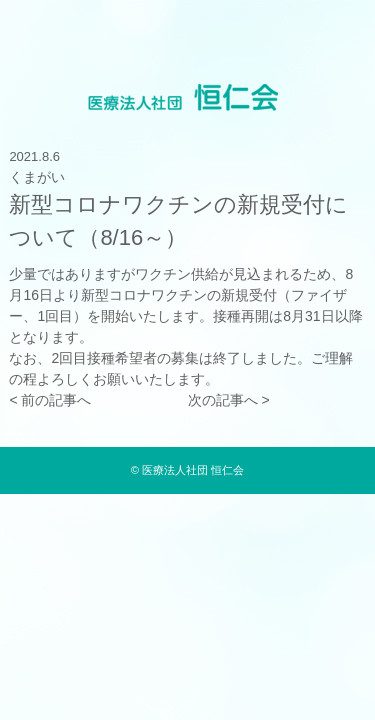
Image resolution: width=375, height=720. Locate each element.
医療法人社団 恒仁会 (193, 470)
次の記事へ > (229, 400)
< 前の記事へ (50, 400)
